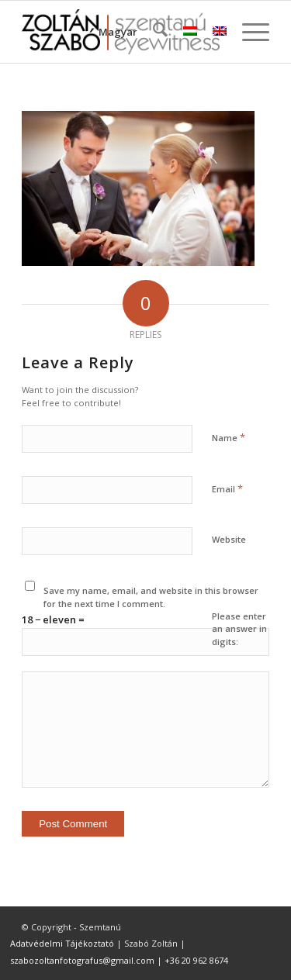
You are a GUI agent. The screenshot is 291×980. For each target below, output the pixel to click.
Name (229, 437)
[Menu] (248, 32)
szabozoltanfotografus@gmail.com (82, 960)
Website (229, 539)
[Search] (152, 32)
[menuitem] (152, 32)
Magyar (118, 32)
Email (227, 488)
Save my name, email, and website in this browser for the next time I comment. (151, 597)
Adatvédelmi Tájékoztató (62, 943)
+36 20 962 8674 (196, 960)
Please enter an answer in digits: (239, 629)
